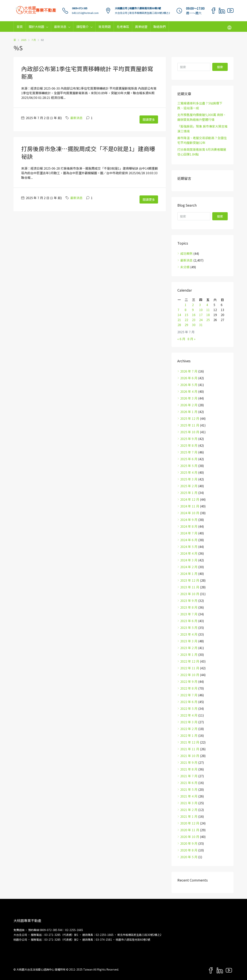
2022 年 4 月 (189, 715)
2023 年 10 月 (190, 594)
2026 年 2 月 (189, 405)
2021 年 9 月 (189, 762)
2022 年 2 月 (189, 729)
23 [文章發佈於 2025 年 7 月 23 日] (194, 320)
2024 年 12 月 (190, 499)
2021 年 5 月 (189, 789)
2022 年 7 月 (189, 695)
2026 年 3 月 (189, 398)
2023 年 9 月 (189, 601)
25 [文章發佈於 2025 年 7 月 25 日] (208, 320)
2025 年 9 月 (189, 439)
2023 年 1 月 (189, 654)
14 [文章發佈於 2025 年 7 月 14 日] (179, 315)
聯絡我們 (160, 27)
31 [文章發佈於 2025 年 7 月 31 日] (201, 325)
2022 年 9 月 (189, 681)
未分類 (185, 267)
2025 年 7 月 (189, 452)
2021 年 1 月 (189, 816)
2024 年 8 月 (189, 526)
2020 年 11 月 (190, 830)
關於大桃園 (36, 27)
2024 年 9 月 (189, 520)
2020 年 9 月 (189, 843)
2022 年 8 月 (189, 688)
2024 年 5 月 (189, 547)
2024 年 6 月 (189, 540)
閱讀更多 (149, 119)
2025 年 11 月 (190, 425)
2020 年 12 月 (190, 823)
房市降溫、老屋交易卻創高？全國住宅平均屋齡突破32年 (202, 140)
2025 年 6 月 (189, 459)
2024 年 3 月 (189, 560)
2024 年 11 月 (190, 506)
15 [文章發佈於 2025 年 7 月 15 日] (186, 315)
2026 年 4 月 (189, 391)
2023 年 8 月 (189, 607)
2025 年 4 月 (189, 472)
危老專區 (123, 27)
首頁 (20, 27)
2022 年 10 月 (190, 675)
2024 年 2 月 (189, 567)
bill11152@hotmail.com (85, 13)
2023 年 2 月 (189, 648)
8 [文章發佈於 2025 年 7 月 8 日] (186, 310)
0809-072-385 (80, 8)
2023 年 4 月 (189, 634)
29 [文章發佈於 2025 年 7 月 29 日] (186, 325)
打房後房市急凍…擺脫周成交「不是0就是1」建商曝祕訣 (88, 152)
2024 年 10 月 (190, 513)
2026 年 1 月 (189, 412)
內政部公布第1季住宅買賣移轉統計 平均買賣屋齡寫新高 (87, 72)
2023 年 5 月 (189, 628)
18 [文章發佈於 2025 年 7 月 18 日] (208, 315)
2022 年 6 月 (189, 702)
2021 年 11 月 (190, 749)
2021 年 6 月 (189, 783)
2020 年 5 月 (189, 857)
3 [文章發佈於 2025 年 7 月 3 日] (200, 305)
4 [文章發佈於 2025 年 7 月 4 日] (207, 305)
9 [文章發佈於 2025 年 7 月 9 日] (193, 310)
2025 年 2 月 (189, 486)
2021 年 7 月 (189, 776)
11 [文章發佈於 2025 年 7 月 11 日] (208, 310)
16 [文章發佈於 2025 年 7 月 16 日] (194, 315)
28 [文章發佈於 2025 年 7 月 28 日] (179, 325)
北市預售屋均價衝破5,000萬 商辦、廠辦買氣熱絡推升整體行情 (202, 117)
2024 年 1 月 (189, 574)
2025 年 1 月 (189, 493)
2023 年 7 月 (189, 614)
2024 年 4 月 (189, 553)
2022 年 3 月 (189, 722)
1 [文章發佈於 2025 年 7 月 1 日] (186, 305)
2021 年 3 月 (189, 803)
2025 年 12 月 (190, 418)
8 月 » (192, 339)
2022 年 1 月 (189, 735)
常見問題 (105, 27)
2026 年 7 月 (189, 371)
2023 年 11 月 (190, 587)
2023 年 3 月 (189, 641)
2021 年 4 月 (189, 796)
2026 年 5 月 (189, 385)
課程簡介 (82, 27)
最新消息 (60, 27)
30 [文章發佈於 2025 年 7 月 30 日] (194, 325)
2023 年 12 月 (190, 580)
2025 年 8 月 (189, 445)
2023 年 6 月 (189, 621)
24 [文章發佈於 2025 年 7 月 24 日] (201, 320)
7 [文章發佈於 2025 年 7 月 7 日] (178, 310)
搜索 (220, 67)
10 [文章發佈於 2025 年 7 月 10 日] (201, 310)
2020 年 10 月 (190, 837)
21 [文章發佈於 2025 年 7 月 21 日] (179, 320)
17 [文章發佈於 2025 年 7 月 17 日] (201, 315)
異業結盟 (141, 27)
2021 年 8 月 (189, 769)
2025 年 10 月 (190, 432)
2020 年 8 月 (189, 850)
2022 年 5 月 (189, 708)
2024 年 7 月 (189, 533)
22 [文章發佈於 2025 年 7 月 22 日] (186, 320)
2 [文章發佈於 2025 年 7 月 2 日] (193, 305)
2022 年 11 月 (190, 668)
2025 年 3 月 (189, 479)
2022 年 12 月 (190, 661)
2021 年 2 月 (189, 810)
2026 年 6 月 (189, 378)
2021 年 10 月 (190, 756)
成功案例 (186, 253)
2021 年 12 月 (190, 742)
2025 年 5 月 (189, 466)
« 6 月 (181, 339)
